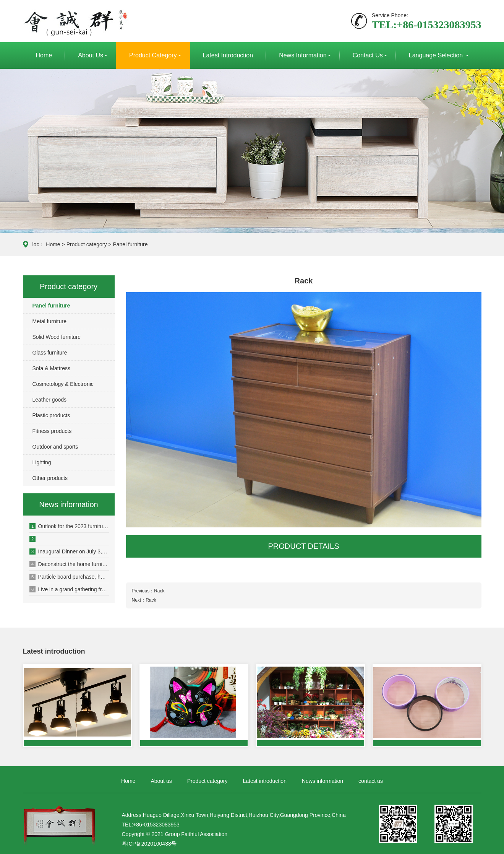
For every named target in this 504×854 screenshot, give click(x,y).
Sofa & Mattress (52, 368)
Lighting (42, 462)
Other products (50, 478)
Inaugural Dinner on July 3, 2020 (69, 551)
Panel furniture (130, 244)
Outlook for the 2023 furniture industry (69, 526)
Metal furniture (49, 321)
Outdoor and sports (55, 447)
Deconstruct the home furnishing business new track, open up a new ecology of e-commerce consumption (69, 564)
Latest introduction (228, 55)
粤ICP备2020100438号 (149, 844)
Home (44, 55)
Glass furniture (50, 353)
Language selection (437, 55)
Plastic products (51, 415)
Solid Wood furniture (57, 337)
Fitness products (52, 431)
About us (91, 55)
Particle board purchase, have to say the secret (69, 577)
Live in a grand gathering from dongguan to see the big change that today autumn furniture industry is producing (69, 589)
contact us (368, 55)
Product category (153, 55)
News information (303, 55)
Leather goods (50, 400)
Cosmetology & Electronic (63, 384)
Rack (159, 591)
